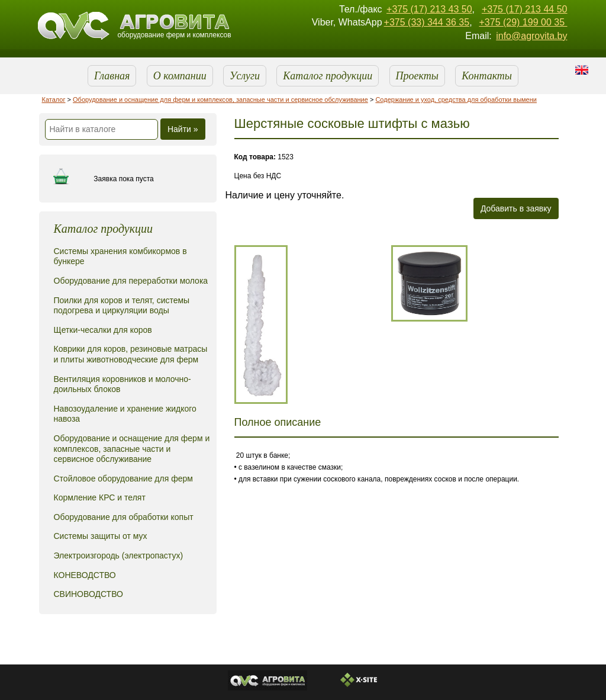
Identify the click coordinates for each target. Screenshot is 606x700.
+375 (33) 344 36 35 (427, 22)
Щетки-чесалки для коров (103, 330)
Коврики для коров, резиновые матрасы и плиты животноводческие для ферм (131, 354)
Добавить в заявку (516, 208)
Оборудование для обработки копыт (124, 517)
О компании (180, 76)
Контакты (487, 76)
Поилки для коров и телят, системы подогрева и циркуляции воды (122, 306)
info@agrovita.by (531, 36)
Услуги (245, 76)
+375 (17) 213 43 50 (429, 9)
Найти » (183, 129)
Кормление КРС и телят (100, 497)
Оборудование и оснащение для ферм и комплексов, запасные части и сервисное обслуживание (220, 99)
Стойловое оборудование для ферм (123, 479)
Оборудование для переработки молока (131, 281)
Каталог (54, 99)
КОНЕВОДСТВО (85, 575)
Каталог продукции (328, 76)
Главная (112, 76)
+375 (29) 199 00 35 (523, 22)
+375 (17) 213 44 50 (525, 9)
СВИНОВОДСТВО (88, 594)
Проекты (417, 76)
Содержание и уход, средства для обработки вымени (456, 99)
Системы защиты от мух (101, 536)
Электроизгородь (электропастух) (119, 555)
